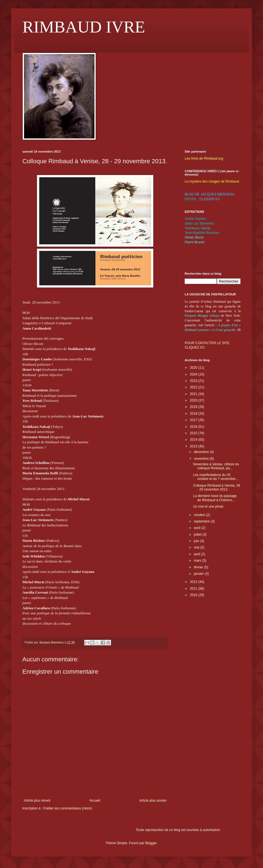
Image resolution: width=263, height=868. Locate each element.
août (198, 528)
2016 (194, 427)
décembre (202, 452)
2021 (194, 394)
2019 (194, 407)
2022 (194, 387)
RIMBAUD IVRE (84, 27)
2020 (194, 400)
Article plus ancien (153, 801)
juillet (198, 535)
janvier (199, 574)
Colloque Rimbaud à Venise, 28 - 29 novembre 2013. (217, 487)
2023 (194, 381)
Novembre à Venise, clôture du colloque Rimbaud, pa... (216, 466)
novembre (202, 459)
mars (198, 561)
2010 (194, 595)
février (199, 567)
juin (197, 541)
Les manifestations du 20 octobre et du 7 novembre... (216, 477)
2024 (194, 374)
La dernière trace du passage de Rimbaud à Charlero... (215, 498)
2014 (194, 440)
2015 (194, 433)
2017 (194, 420)
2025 (194, 368)
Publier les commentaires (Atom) (68, 808)
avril (197, 554)
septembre (202, 521)
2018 (194, 414)
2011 (194, 589)
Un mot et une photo (208, 507)
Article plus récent (37, 801)
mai (197, 547)
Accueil (95, 801)
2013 (194, 446)
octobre (200, 515)
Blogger (151, 843)
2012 (194, 582)
